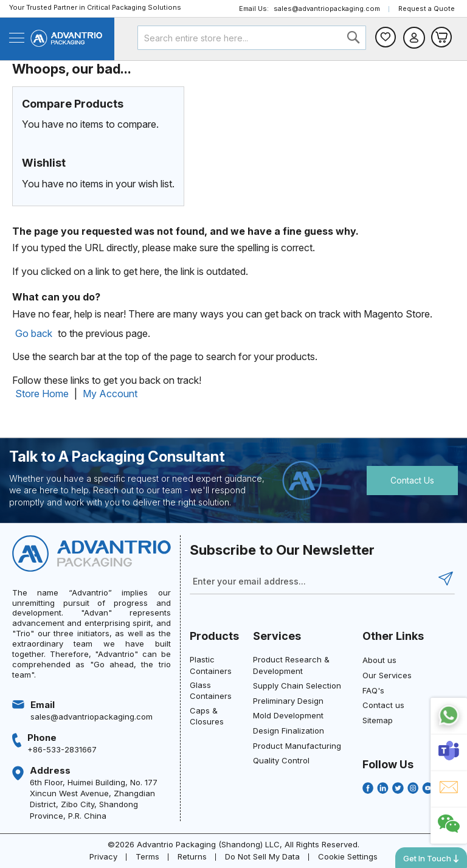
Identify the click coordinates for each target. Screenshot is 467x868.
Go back (34, 333)
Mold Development (288, 715)
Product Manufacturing (297, 746)
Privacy (103, 856)
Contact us (383, 705)
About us (379, 660)
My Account (110, 394)
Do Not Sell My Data (262, 856)
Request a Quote (427, 9)
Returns (192, 856)
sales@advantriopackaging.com (327, 9)
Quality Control (281, 760)
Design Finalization (289, 731)
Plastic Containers (211, 665)
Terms (147, 856)
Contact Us (412, 480)
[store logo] (66, 38)
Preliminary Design (288, 701)
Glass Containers (211, 690)
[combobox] (252, 38)
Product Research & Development (291, 665)
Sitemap (378, 720)
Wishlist (386, 37)
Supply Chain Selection (297, 686)
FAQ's (373, 690)
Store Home (42, 394)
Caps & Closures (207, 716)
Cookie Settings (348, 856)
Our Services (387, 675)
